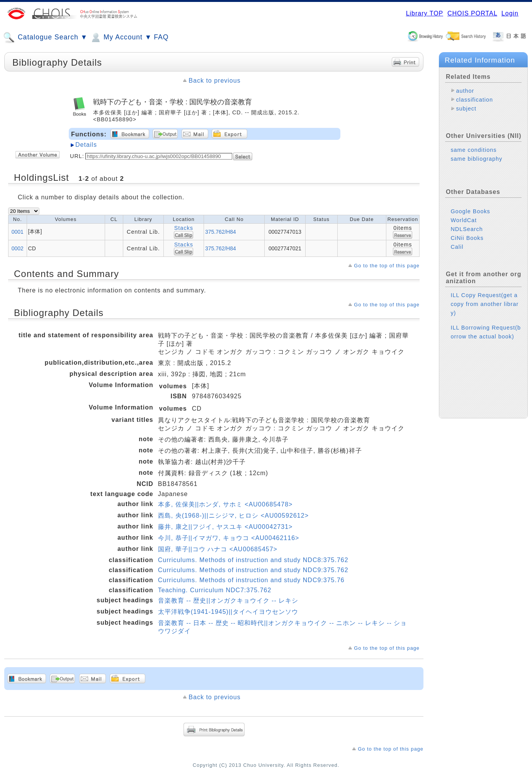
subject (466, 109)
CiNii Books (467, 238)
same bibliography (476, 159)
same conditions (473, 150)
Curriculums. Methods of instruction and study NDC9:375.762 (253, 570)
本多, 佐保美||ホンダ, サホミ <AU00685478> (225, 504)
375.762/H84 (221, 232)
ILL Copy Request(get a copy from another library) (484, 304)
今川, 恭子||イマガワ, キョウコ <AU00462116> (229, 538)
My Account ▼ (121, 37)
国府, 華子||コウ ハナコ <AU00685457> (218, 549)
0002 (18, 248)
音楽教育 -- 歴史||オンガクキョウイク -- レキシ (228, 601)
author (465, 91)
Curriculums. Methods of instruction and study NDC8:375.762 (253, 560)
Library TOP (425, 13)
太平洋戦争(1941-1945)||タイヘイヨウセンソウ (228, 612)
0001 (18, 232)
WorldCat (464, 220)
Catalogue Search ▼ (45, 37)
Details (86, 145)
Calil (457, 247)
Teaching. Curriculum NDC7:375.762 (215, 590)
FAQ (161, 37)
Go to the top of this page (387, 266)
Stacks (184, 228)
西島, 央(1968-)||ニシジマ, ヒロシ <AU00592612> (233, 516)
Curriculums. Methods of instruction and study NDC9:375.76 (251, 580)
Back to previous (214, 81)
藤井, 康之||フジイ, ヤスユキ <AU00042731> (225, 527)
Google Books (470, 211)
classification (474, 100)
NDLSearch (467, 229)
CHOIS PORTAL (472, 13)
